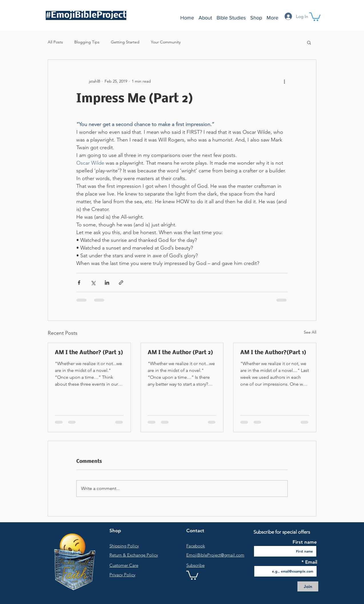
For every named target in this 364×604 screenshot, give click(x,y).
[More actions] (284, 81)
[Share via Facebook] (79, 283)
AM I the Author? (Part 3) (89, 353)
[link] (192, 575)
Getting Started (125, 42)
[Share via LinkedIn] (107, 283)
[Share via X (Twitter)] (93, 283)
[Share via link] (121, 283)
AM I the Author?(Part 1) (273, 353)
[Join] (308, 586)
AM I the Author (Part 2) (180, 353)
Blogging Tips (87, 42)
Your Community (166, 42)
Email (310, 562)
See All (310, 332)
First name (305, 542)
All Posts (55, 42)
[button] (315, 16)
